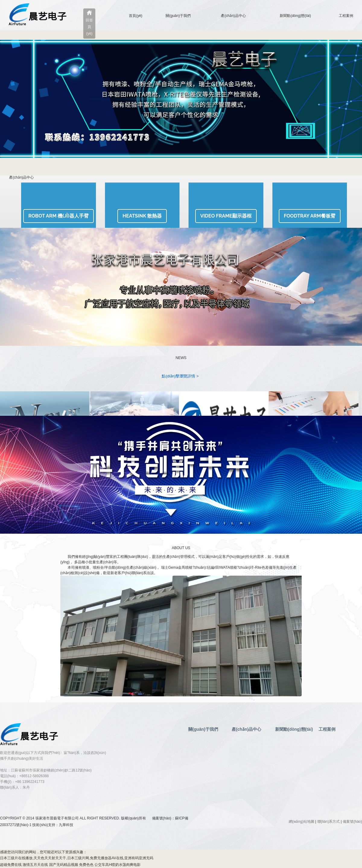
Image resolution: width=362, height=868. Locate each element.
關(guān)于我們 (178, 16)
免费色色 (86, 865)
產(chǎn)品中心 (233, 16)
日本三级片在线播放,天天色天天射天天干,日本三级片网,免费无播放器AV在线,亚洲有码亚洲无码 (77, 858)
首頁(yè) (136, 16)
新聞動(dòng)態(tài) (295, 16)
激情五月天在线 (35, 865)
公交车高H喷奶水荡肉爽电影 (117, 865)
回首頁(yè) (89, 27)
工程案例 (346, 16)
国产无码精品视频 (64, 865)
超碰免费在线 (11, 865)
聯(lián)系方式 (329, 822)
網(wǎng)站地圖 (302, 822)
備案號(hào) (352, 822)
